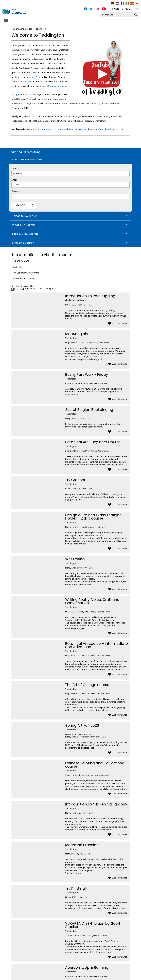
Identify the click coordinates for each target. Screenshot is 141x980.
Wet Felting (75, 559)
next (22, 289)
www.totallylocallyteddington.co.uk (107, 129)
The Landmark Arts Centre (26, 273)
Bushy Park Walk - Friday (87, 375)
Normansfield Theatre (24, 279)
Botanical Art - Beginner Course (93, 442)
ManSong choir (78, 334)
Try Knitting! (75, 888)
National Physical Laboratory (54, 86)
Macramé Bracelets (82, 845)
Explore (29, 29)
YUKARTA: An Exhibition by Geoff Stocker (93, 925)
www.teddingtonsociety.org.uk (73, 129)
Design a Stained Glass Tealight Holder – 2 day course (93, 517)
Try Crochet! (76, 480)
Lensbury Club (33, 77)
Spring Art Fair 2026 (82, 725)
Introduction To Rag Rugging (90, 296)
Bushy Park (26, 82)
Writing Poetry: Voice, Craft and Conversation (92, 601)
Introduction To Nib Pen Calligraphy (96, 804)
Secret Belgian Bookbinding (89, 410)
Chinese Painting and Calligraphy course (95, 765)
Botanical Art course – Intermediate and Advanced (96, 645)
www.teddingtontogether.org (41, 129)
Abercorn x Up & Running (87, 967)
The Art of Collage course (87, 685)
